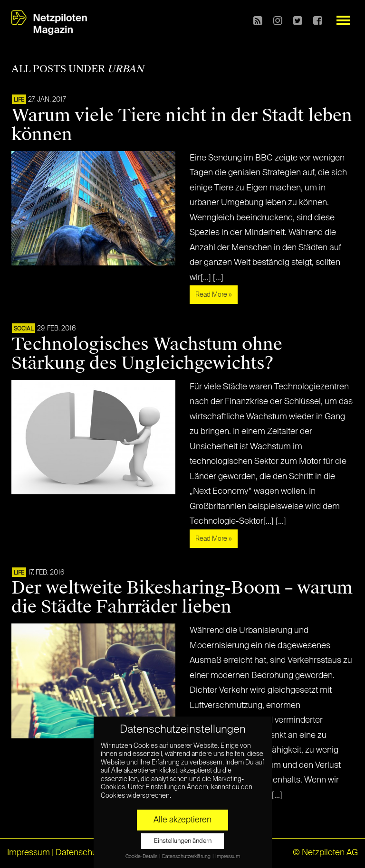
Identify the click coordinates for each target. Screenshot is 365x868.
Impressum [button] (228, 857)
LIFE (19, 100)
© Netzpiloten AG (325, 853)
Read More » (214, 295)
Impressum (29, 853)
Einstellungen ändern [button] (183, 841)
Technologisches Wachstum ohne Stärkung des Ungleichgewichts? (147, 354)
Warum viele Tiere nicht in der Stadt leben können (182, 125)
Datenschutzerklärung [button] (187, 857)
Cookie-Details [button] (142, 857)
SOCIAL (24, 329)
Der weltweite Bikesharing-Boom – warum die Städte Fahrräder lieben (182, 597)
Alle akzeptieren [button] (182, 820)
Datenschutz (80, 853)
